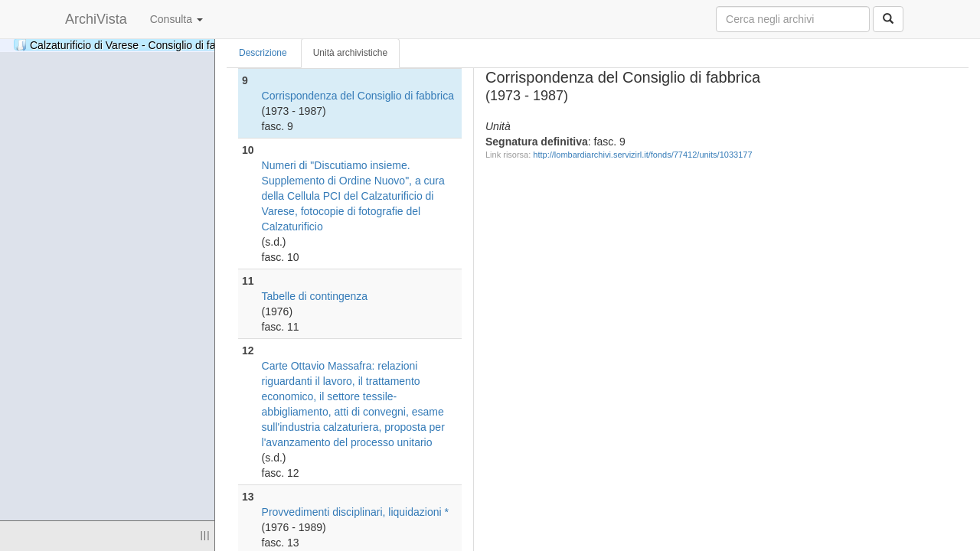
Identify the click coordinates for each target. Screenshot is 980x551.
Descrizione (263, 53)
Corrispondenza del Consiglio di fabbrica (358, 96)
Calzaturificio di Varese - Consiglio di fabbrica (176, 45)
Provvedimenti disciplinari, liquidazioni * (355, 512)
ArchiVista (96, 19)
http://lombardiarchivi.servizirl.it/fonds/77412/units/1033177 (642, 155)
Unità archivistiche (350, 53)
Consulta (176, 19)
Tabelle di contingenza (315, 296)
